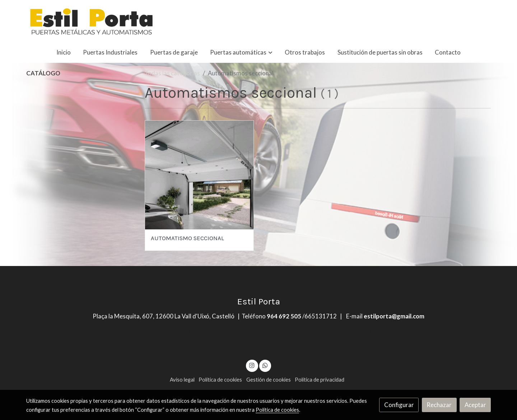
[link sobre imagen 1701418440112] (199, 175)
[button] (241, 52)
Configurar (399, 405)
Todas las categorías (172, 73)
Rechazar (439, 405)
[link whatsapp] (265, 365)
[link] (92, 21)
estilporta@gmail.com (394, 316)
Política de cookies (220, 380)
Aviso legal (182, 380)
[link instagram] (252, 365)
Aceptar (475, 405)
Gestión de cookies (269, 380)
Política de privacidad (320, 380)
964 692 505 (284, 316)
